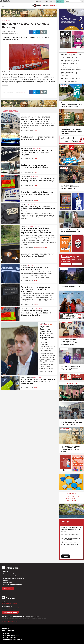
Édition (45, 5)
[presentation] (61, 393)
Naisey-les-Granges (27, 377)
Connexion (77, 264)
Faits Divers (6, 21)
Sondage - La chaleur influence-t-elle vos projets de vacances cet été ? (71, 530)
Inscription (66, 264)
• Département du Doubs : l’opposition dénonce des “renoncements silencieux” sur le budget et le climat (70, 63)
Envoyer (66, 556)
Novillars (24, 285)
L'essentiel (72, 51)
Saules (23, 163)
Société (37, 226)
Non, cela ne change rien (70, 542)
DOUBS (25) (24, 265)
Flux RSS (6, 580)
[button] (80, 1)
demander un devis (10, 612)
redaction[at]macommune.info (10, 604)
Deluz (23, 135)
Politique (50, 325)
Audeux (23, 226)
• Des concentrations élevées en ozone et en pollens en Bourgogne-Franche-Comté (71, 56)
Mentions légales (8, 582)
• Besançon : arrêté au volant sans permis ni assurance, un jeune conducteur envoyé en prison (71, 80)
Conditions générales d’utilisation (13, 585)
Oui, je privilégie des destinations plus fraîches (72, 535)
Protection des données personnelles (13, 578)
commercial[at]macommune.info (10, 608)
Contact (5, 572)
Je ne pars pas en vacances (71, 544)
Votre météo (72, 493)
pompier (5, 87)
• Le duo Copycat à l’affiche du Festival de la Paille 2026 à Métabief (71, 69)
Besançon (24, 115)
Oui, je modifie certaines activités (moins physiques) (72, 539)
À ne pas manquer (72, 383)
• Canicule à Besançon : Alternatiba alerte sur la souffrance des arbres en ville (72, 74)
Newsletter (8, 588)
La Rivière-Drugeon (27, 148)
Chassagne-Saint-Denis (28, 309)
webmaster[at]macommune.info (10, 622)
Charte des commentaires (10, 576)
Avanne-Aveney (25, 177)
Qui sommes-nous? (9, 574)
